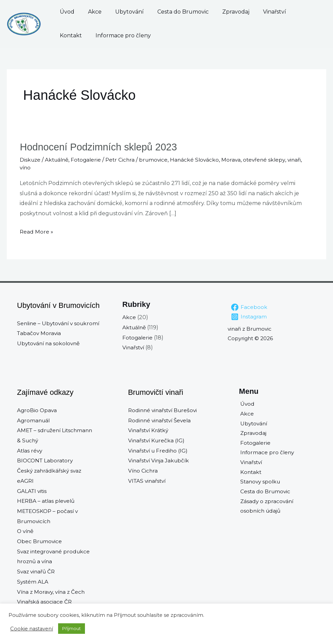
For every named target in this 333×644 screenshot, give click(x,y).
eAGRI (26, 481)
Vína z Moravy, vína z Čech (52, 592)
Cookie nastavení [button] (32, 629)
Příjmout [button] (72, 628)
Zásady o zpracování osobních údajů (266, 510)
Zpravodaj (209, 12)
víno (26, 168)
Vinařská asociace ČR (45, 601)
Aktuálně (59, 159)
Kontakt (270, 12)
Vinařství (241, 12)
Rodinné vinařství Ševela (161, 420)
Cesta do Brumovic (163, 12)
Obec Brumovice (40, 541)
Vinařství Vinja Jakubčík (160, 461)
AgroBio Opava (37, 410)
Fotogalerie (89, 159)
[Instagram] (249, 316)
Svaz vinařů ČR (37, 571)
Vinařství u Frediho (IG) (159, 450)
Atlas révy (30, 450)
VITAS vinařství (148, 481)
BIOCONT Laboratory (46, 461)
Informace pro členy (87, 35)
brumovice (159, 159)
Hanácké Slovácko (201, 159)
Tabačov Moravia (40, 333)
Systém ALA (33, 581)
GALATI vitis (33, 491)
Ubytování (116, 12)
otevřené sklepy (272, 159)
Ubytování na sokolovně (50, 343)
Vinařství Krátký (149, 430)
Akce (88, 12)
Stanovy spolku (260, 485)
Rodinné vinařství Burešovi (164, 410)
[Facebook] (249, 307)
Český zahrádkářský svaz (50, 470)
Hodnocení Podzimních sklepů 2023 (101, 147)
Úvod (67, 12)
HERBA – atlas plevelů (47, 501)
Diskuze (31, 159)
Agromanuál (34, 420)
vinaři (303, 159)
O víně (26, 531)
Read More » (37, 231)
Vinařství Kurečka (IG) (157, 440)
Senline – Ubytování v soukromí (60, 323)
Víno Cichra (143, 470)
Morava (238, 159)
